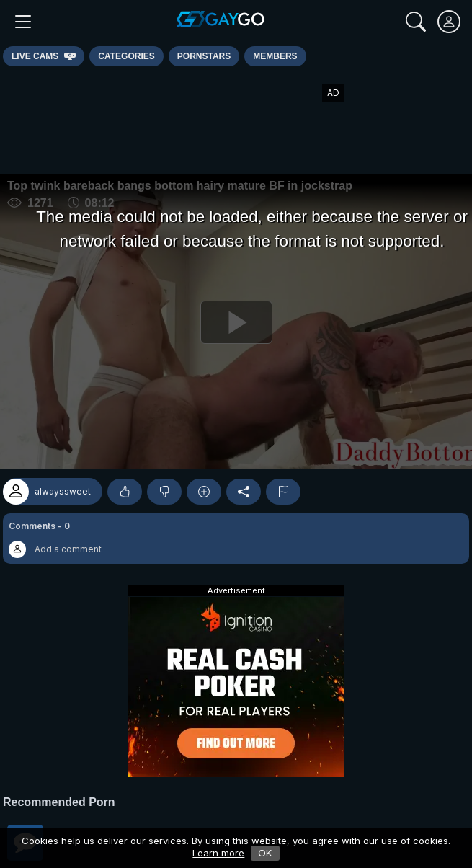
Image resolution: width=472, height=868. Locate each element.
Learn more (218, 853)
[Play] (236, 322)
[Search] (416, 22)
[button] (236, 539)
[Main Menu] (23, 22)
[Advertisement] (236, 120)
